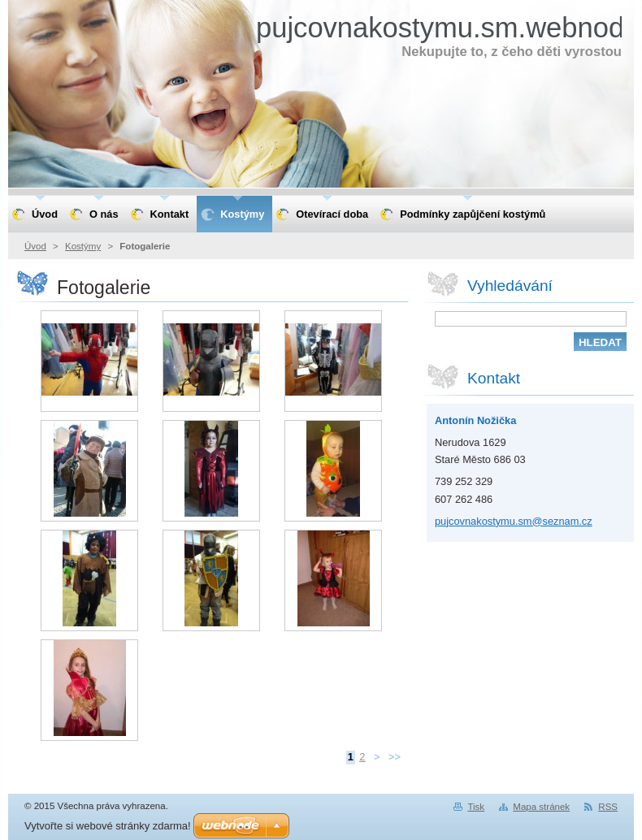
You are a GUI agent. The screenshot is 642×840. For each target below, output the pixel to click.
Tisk (476, 807)
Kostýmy (83, 246)
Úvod (35, 246)
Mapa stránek (541, 807)
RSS (608, 807)
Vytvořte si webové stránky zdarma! (108, 826)
